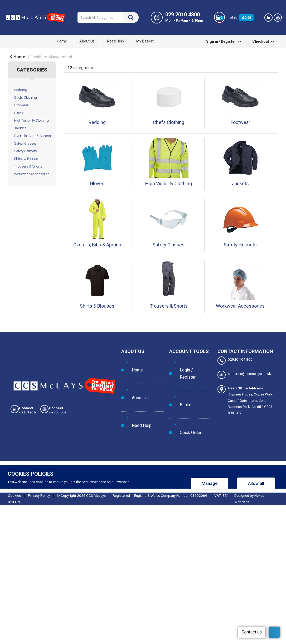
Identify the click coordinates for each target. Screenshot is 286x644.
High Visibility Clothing (31, 120)
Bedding (21, 90)
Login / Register (187, 361)
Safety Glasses (25, 143)
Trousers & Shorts (28, 166)
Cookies (14, 464)
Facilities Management (51, 57)
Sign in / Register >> (224, 41)
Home (62, 41)
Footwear (21, 105)
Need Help (115, 41)
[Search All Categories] (108, 17)
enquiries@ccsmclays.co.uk (244, 373)
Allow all (256, 452)
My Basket (145, 41)
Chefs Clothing (25, 97)
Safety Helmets (25, 151)
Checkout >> (263, 41)
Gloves (19, 113)
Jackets (20, 128)
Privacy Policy (39, 464)
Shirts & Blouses (27, 159)
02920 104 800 (235, 361)
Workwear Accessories (32, 174)
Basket (180, 372)
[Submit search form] (131, 17)
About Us (87, 41)
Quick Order (184, 383)
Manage (210, 452)
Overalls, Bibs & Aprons (32, 136)
